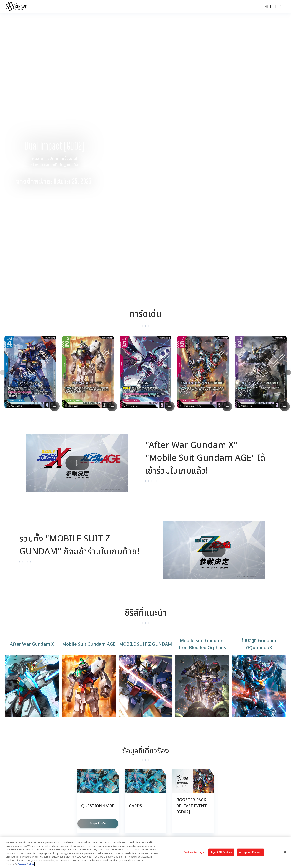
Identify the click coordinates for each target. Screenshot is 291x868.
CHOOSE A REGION (194, 803)
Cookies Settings (140, 803)
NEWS (72, 6)
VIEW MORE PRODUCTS (145, 750)
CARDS (87, 6)
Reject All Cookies (221, 852)
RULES (116, 6)
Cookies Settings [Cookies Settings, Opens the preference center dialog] (194, 852)
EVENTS (102, 6)
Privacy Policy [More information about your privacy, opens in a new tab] (26, 864)
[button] (282, 91)
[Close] (285, 852)
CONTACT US (116, 803)
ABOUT (37, 6)
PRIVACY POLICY (166, 803)
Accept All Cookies (250, 852)
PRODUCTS (55, 6)
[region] (145, 852)
